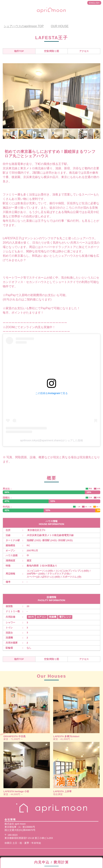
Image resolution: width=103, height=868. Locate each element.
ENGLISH (94, 3)
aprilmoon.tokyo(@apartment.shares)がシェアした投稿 (51, 440)
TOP (24, 26)
